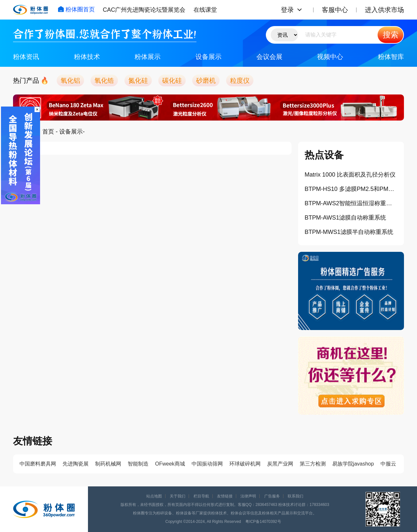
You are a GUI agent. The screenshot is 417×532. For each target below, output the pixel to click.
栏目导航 (201, 496)
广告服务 (272, 496)
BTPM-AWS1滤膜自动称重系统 (345, 218)
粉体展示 (148, 57)
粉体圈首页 (76, 9)
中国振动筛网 (207, 464)
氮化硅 (138, 80)
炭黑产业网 (280, 464)
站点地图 (154, 496)
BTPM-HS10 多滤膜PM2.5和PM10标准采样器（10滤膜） (351, 189)
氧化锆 (104, 80)
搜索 (391, 35)
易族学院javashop (353, 464)
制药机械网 (108, 464)
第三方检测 (313, 464)
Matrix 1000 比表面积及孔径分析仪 (350, 175)
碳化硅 (172, 80)
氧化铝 (70, 80)
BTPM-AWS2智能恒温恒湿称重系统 (351, 203)
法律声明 (248, 496)
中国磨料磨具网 (38, 464)
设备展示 (208, 57)
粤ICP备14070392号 (263, 522)
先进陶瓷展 (76, 464)
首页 (48, 132)
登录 (287, 10)
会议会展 (269, 57)
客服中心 (335, 10)
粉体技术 (87, 57)
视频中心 (330, 57)
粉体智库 (391, 57)
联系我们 (295, 496)
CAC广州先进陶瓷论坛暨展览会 (144, 10)
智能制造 (138, 464)
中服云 (388, 464)
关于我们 (178, 496)
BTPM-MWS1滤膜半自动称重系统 (349, 232)
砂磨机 (206, 80)
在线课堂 (205, 10)
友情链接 (225, 496)
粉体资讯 (26, 57)
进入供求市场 (384, 10)
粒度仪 (240, 80)
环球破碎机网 (245, 464)
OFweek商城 (170, 464)
